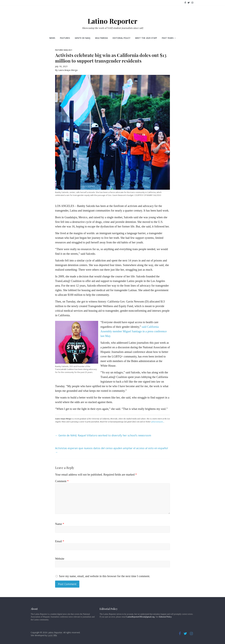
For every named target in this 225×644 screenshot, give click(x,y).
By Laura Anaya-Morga (66, 70)
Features (65, 38)
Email (60, 541)
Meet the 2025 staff (146, 38)
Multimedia (101, 38)
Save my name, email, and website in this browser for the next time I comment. (105, 576)
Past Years (168, 38)
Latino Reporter (113, 21)
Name (60, 524)
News (52, 38)
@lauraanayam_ (158, 422)
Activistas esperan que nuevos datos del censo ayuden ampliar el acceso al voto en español (111, 450)
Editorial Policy (121, 38)
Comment (62, 481)
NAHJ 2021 (68, 50)
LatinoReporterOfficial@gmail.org (141, 617)
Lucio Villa (52, 635)
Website (60, 559)
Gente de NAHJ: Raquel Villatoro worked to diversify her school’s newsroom (103, 435)
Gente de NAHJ (83, 38)
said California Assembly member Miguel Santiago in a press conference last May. (134, 331)
